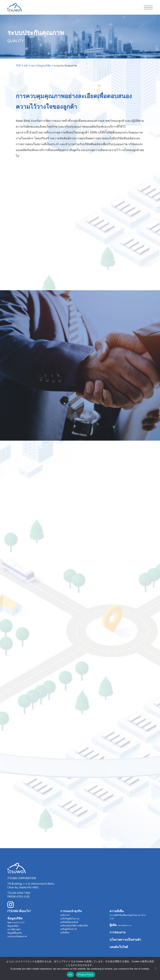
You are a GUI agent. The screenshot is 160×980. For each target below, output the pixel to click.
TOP (18, 66)
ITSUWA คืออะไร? (19, 911)
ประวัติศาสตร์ (14, 929)
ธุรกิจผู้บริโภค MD (69, 929)
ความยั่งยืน (117, 911)
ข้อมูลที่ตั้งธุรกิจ (15, 933)
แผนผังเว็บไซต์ (119, 947)
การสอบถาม (118, 932)
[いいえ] (155, 968)
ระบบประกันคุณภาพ (17, 936)
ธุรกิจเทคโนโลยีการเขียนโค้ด (74, 925)
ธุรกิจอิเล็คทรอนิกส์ (69, 922)
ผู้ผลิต (121, 925)
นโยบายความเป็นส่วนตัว (125, 939)
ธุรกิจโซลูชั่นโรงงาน (70, 918)
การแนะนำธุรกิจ (71, 911)
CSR (112, 918)
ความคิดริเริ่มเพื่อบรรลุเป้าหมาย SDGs (128, 915)
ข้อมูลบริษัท (15, 918)
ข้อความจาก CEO (16, 922)
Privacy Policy (85, 975)
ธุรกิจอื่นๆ (65, 932)
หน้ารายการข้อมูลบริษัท (37, 66)
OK (70, 975)
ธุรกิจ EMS (65, 915)
